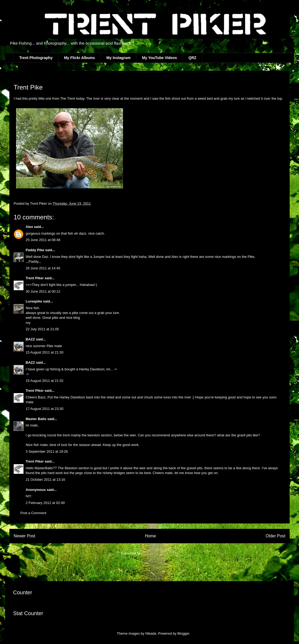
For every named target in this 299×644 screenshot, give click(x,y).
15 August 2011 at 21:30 (45, 352)
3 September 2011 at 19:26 (47, 451)
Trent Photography (36, 58)
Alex (30, 227)
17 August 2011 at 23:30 (45, 409)
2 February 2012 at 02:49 (45, 503)
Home (151, 536)
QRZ (193, 58)
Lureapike (34, 301)
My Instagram (118, 58)
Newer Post (24, 536)
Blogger (183, 633)
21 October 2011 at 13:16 (45, 480)
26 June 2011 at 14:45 (43, 268)
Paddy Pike (35, 250)
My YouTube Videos (159, 58)
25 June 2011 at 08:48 (43, 240)
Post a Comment (33, 513)
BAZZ (30, 339)
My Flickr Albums (79, 58)
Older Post (275, 536)
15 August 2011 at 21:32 (45, 381)
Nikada (151, 633)
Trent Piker (35, 278)
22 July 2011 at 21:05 (42, 329)
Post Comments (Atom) (160, 553)
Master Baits (36, 419)
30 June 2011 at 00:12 (43, 291)
